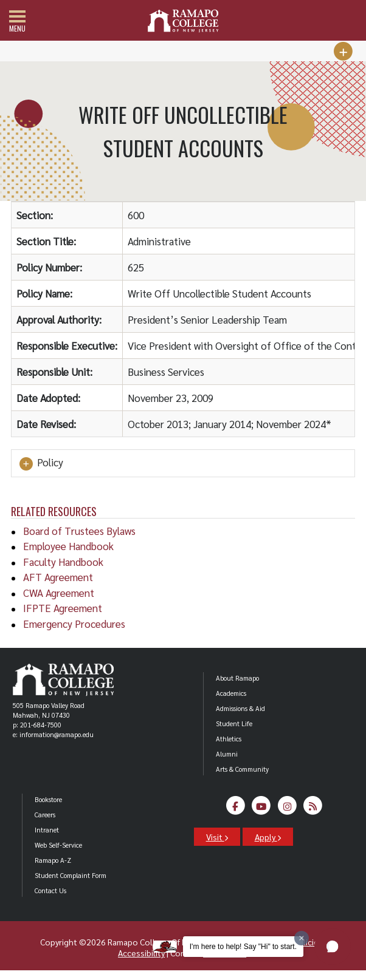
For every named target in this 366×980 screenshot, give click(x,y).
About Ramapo (237, 678)
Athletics (229, 739)
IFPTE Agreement (63, 608)
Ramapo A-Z (53, 860)
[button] (333, 947)
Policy (40, 463)
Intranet (47, 830)
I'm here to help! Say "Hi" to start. (243, 947)
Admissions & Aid (240, 708)
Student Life (234, 723)
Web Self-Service (58, 845)
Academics (231, 693)
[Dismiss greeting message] (302, 938)
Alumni (227, 754)
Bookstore (48, 799)
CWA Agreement (59, 593)
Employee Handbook (68, 546)
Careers (45, 815)
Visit (217, 837)
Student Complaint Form (71, 875)
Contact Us (50, 890)
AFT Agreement (58, 577)
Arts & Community (242, 769)
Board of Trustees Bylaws (79, 531)
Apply (268, 837)
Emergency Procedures (74, 624)
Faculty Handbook (63, 562)
